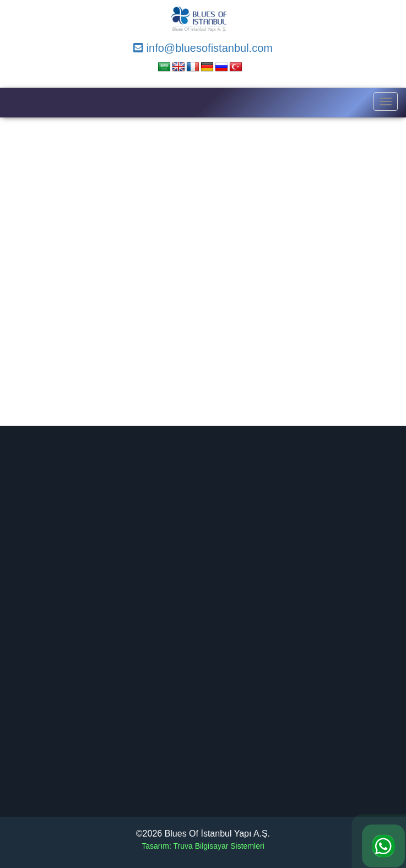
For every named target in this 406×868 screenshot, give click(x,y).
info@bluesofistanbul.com (203, 48)
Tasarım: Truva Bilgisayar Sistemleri (203, 846)
